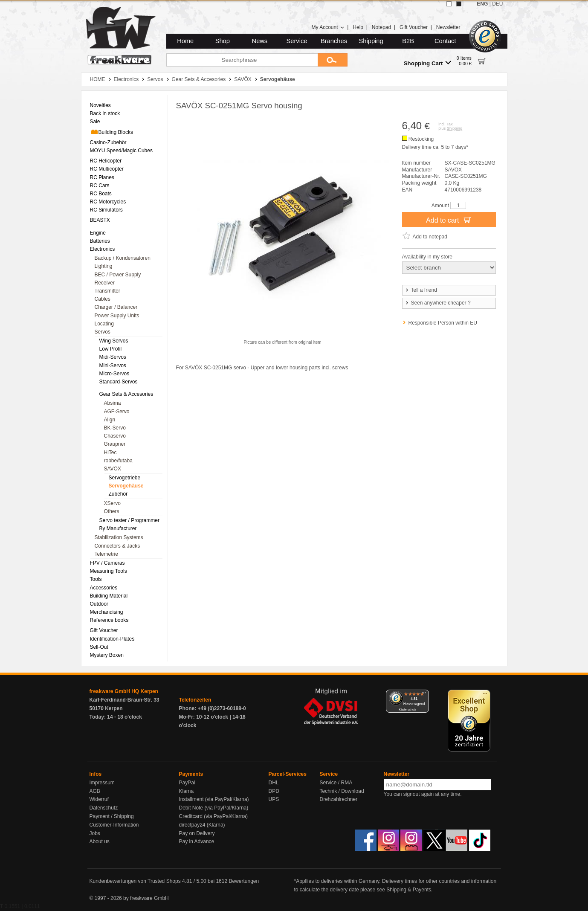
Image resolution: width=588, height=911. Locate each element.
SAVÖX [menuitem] (113, 469)
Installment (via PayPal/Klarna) (214, 799)
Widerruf (99, 799)
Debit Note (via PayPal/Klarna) (214, 808)
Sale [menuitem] (95, 122)
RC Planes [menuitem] (102, 177)
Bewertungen (244, 881)
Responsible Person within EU (443, 323)
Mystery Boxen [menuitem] (107, 655)
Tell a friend (421, 290)
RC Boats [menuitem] (101, 194)
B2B (408, 41)
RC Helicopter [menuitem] (106, 161)
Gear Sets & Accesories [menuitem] (126, 394)
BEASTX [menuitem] (100, 220)
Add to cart (449, 220)
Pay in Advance (197, 841)
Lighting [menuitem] (104, 266)
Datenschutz (104, 808)
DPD (274, 791)
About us (100, 841)
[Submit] (333, 60)
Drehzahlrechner (339, 799)
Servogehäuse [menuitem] (126, 486)
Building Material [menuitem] (109, 596)
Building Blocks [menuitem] (112, 132)
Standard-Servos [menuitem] (119, 382)
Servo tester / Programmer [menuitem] (129, 520)
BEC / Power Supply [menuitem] (118, 275)
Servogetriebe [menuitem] (125, 478)
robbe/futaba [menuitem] (118, 461)
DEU (497, 4)
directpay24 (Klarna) (202, 825)
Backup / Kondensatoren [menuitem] (123, 258)
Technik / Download (342, 791)
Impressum (102, 783)
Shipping (371, 41)
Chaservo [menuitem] (115, 436)
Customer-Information (114, 825)
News (260, 41)
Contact (445, 41)
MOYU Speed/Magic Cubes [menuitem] (121, 151)
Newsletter (448, 27)
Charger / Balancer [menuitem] (116, 307)
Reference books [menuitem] (109, 620)
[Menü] (424, 695)
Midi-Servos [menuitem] (113, 357)
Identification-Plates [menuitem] (112, 639)
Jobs (95, 833)
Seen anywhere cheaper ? (438, 303)
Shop (223, 41)
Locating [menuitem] (104, 324)
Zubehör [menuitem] (118, 494)
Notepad (381, 27)
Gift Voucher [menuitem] (104, 630)
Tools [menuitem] (96, 579)
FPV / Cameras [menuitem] (107, 563)
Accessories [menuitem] (104, 588)
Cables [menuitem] (103, 299)
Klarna (187, 791)
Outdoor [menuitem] (99, 604)
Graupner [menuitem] (115, 444)
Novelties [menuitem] (100, 105)
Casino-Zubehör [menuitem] (108, 142)
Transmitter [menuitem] (107, 291)
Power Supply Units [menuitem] (117, 316)
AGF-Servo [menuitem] (117, 412)
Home (185, 41)
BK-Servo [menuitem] (115, 428)
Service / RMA (336, 783)
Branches (334, 41)
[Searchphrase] (242, 60)
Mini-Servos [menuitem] (113, 366)
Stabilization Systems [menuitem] (119, 537)
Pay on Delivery (197, 833)
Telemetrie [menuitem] (106, 554)
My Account (328, 27)
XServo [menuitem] (112, 503)
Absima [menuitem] (113, 403)
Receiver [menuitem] (105, 283)
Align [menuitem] (110, 420)
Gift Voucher (414, 27)
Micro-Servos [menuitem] (114, 374)
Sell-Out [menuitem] (99, 647)
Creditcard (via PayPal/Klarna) (213, 816)
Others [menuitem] (112, 511)
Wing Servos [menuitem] (114, 341)
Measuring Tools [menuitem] (109, 571)
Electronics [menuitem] (103, 249)
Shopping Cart (427, 63)
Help (358, 27)
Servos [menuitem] (103, 332)
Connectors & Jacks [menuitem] (117, 546)
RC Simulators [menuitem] (106, 210)
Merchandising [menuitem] (107, 612)
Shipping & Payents (409, 890)
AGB (95, 791)
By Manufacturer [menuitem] (118, 528)
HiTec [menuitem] (110, 453)
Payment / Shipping (112, 816)
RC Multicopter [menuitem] (107, 169)
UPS (274, 799)
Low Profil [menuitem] (111, 349)
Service (297, 41)
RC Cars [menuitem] (100, 186)
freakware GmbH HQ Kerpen (124, 691)
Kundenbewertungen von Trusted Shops (135, 881)
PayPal (187, 783)
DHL (274, 783)
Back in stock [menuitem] (105, 113)
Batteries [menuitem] (100, 241)
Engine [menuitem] (98, 233)
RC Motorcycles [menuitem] (108, 202)
